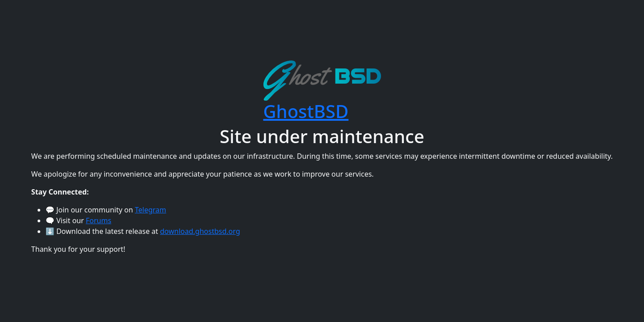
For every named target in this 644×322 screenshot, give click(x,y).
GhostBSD (306, 111)
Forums (99, 220)
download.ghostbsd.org (200, 231)
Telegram (151, 210)
